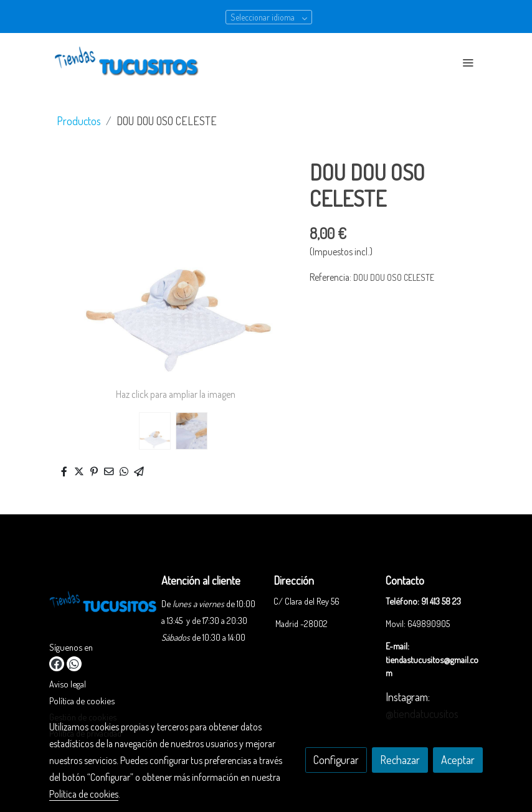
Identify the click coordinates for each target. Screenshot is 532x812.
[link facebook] (57, 664)
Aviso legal (68, 684)
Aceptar (458, 760)
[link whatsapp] (74, 664)
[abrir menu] (468, 62)
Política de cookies (82, 701)
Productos (79, 121)
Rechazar (400, 760)
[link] (129, 62)
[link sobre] (98, 605)
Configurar (336, 760)
